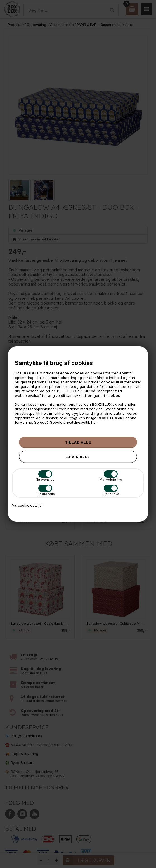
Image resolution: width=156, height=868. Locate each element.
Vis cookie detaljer (27, 505)
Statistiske (111, 490)
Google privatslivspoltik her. (74, 422)
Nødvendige (45, 476)
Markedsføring (111, 476)
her (44, 413)
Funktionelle (45, 490)
